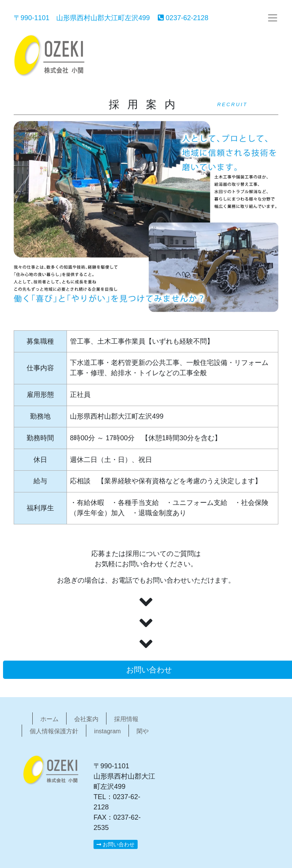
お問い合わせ (116, 844)
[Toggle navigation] (273, 18)
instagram (107, 731)
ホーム (49, 719)
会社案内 (86, 719)
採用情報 (126, 719)
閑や (143, 731)
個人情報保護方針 (54, 731)
